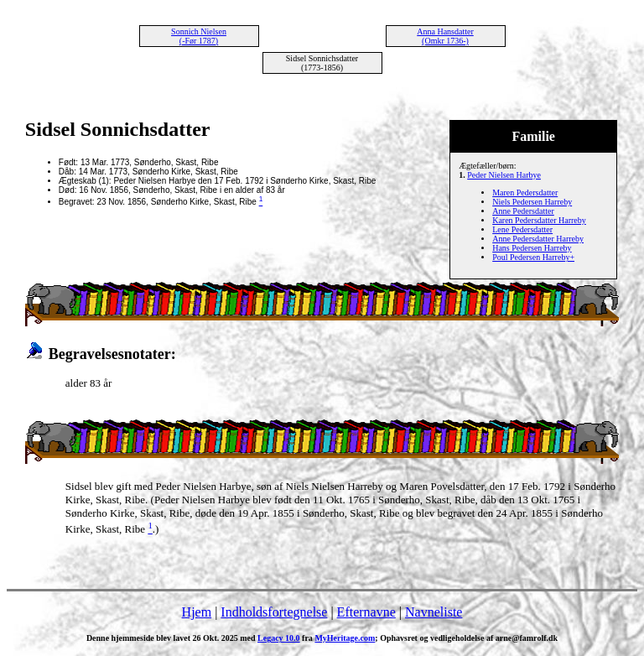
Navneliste (434, 612)
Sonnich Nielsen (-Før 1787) (199, 36)
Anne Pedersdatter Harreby (538, 239)
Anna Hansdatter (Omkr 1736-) (445, 36)
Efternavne (366, 612)
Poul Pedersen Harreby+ (533, 257)
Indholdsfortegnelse (274, 612)
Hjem (197, 612)
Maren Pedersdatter (525, 193)
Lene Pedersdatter (522, 229)
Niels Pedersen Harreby (532, 202)
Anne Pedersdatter (523, 211)
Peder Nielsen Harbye (504, 175)
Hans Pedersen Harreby (532, 248)
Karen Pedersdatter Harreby (539, 220)
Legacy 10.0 (279, 638)
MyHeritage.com (345, 638)
